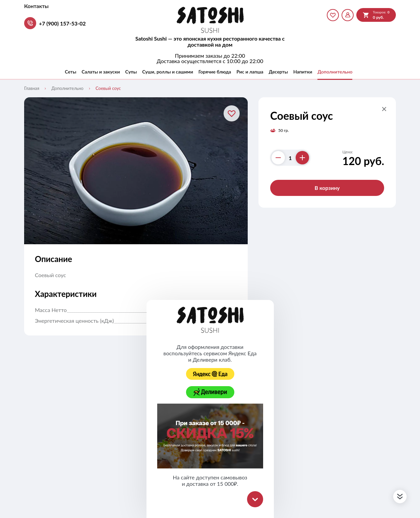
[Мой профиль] (348, 15)
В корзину (327, 188)
